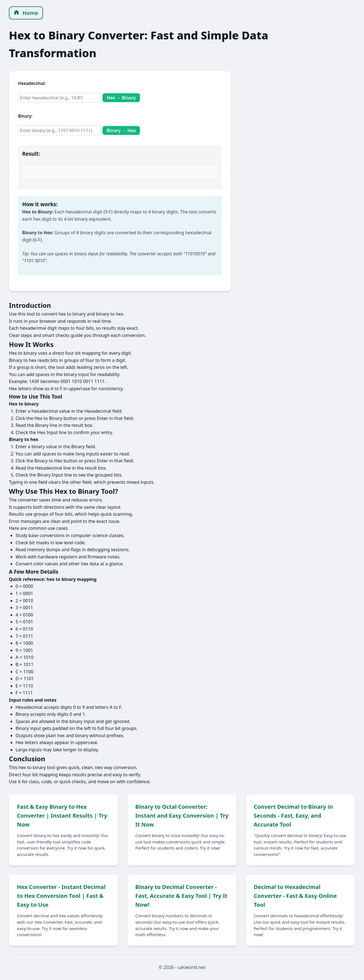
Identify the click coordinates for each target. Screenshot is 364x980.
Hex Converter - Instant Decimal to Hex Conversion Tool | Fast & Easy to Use (61, 896)
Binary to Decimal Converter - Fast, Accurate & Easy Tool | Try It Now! (181, 896)
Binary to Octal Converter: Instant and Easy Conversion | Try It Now (182, 816)
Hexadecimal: (32, 83)
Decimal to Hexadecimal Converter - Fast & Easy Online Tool (295, 896)
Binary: (25, 116)
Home (26, 13)
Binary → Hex (121, 130)
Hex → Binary (121, 98)
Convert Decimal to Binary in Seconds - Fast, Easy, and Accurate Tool (293, 816)
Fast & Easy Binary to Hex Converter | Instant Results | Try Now (62, 816)
